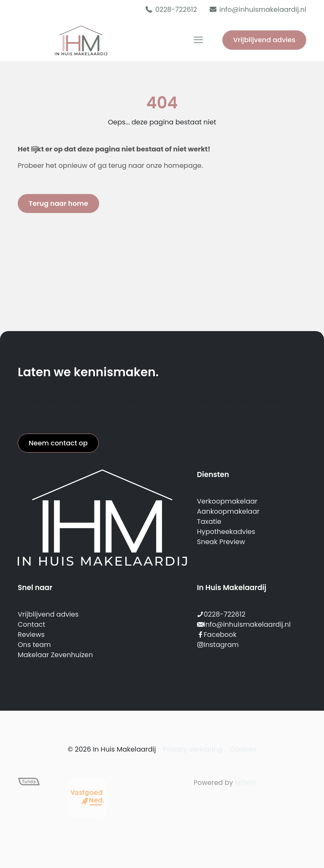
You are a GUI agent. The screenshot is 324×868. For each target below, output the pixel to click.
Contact (31, 624)
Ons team (34, 645)
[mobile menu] (198, 40)
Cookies (243, 749)
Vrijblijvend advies (264, 40)
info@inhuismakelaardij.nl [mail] (263, 9)
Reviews (31, 635)
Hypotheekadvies (226, 532)
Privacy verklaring (193, 749)
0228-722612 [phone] (176, 9)
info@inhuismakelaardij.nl (247, 624)
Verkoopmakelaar (227, 501)
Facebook (220, 635)
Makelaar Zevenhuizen (55, 655)
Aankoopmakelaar (228, 511)
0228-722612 (225, 614)
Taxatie (209, 522)
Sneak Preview (221, 542)
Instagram (221, 645)
